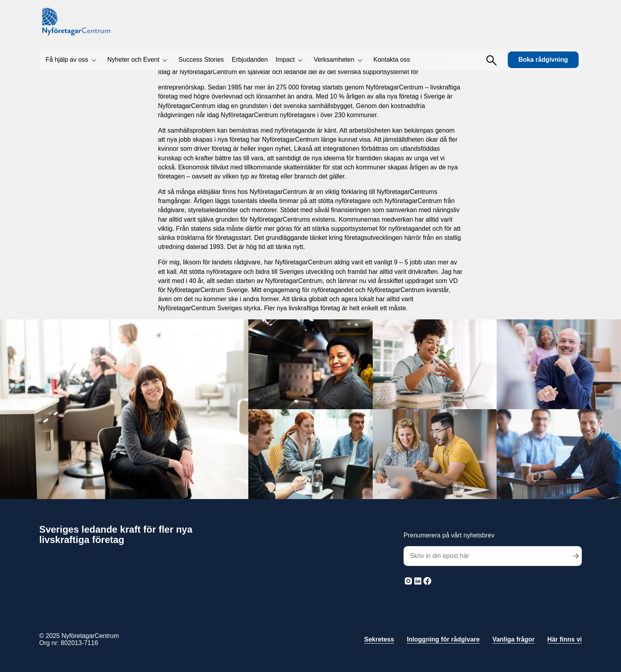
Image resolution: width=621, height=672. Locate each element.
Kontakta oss (392, 60)
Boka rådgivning (543, 60)
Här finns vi (565, 639)
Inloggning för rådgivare (443, 639)
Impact (285, 60)
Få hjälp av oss (67, 60)
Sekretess (379, 639)
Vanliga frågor (513, 639)
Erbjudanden (250, 60)
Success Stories (201, 60)
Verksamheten (334, 60)
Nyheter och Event (133, 60)
